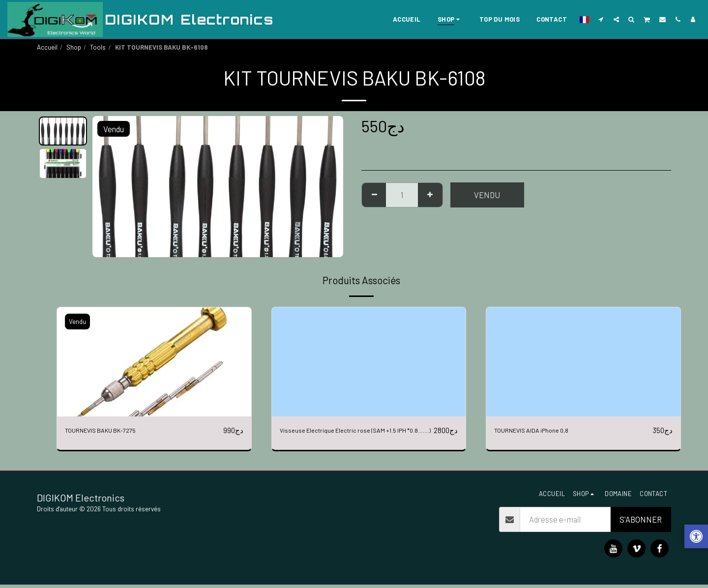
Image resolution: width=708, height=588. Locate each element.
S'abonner (641, 523)
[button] (601, 19)
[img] (154, 362)
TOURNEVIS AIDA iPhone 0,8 (544, 430)
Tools (98, 47)
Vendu (487, 195)
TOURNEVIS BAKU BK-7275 (112, 430)
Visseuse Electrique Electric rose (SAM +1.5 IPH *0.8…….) (354, 436)
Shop (74, 47)
